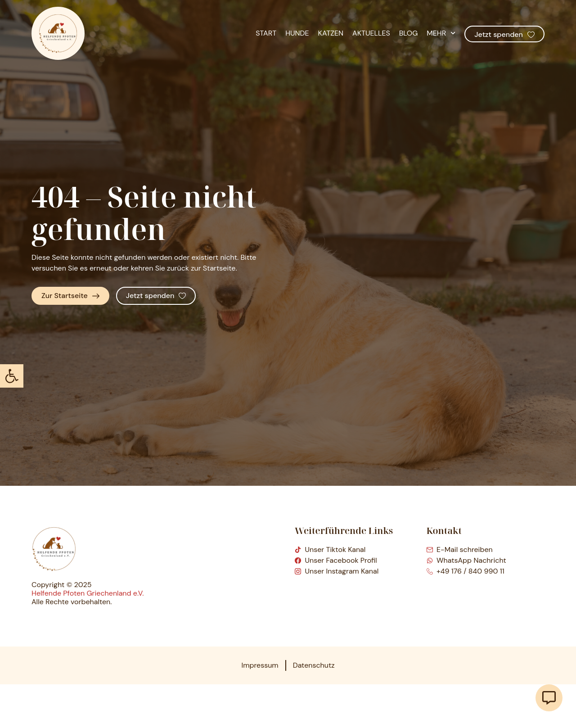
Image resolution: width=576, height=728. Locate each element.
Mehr (441, 33)
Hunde (297, 33)
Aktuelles (371, 33)
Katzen (331, 33)
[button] (12, 376)
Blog (409, 33)
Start (266, 33)
